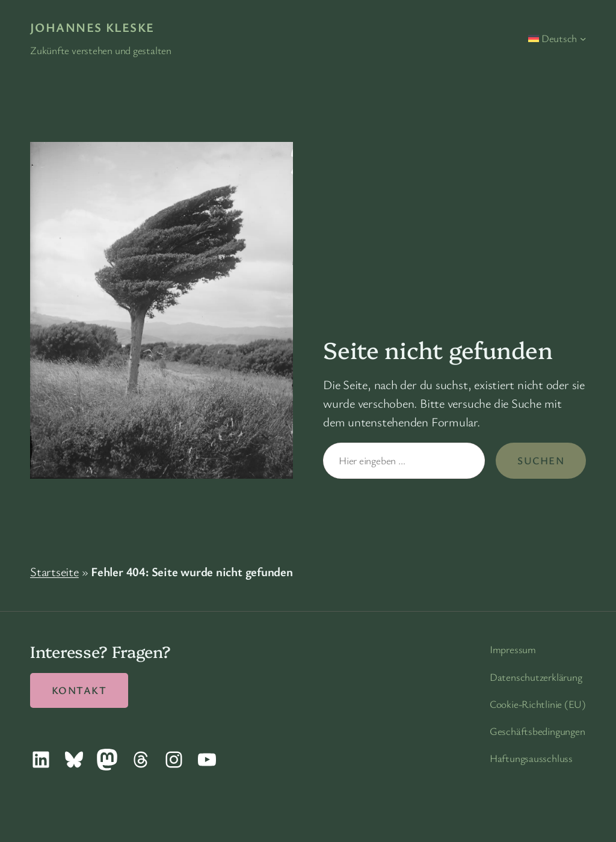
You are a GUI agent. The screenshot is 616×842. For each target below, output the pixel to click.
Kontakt (79, 690)
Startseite (54, 571)
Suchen (541, 460)
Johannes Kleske (92, 27)
